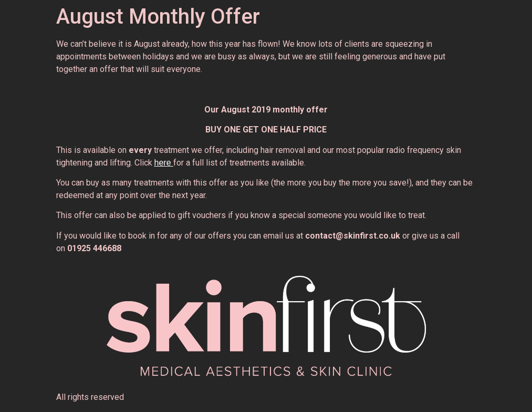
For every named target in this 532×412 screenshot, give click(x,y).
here (164, 163)
